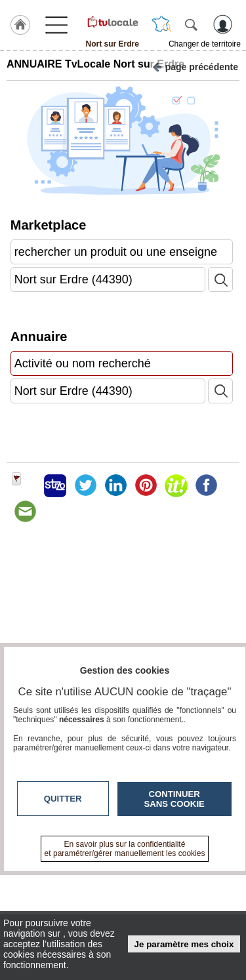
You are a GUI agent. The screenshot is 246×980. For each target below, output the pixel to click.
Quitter (63, 799)
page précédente (195, 66)
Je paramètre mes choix (184, 944)
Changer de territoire (205, 44)
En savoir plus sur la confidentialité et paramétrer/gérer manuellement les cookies (125, 849)
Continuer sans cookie (174, 799)
